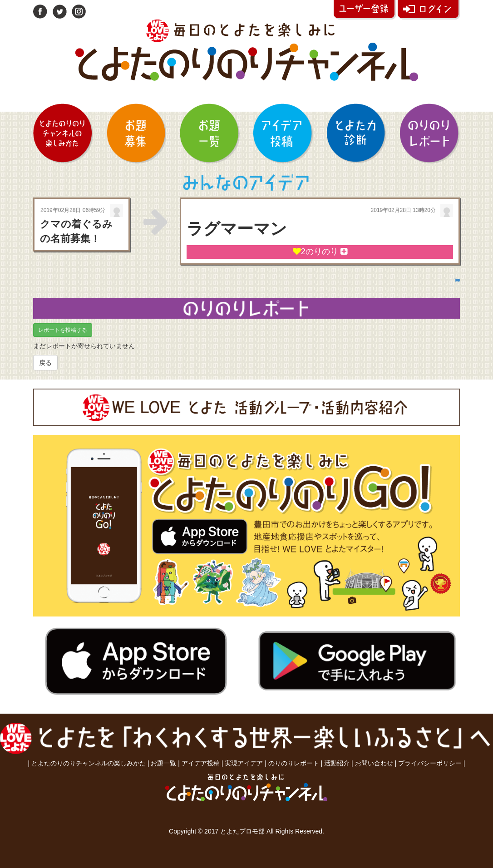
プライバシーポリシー (430, 763)
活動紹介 (337, 763)
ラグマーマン (237, 229)
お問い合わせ (374, 763)
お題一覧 (163, 763)
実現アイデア (244, 763)
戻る (45, 363)
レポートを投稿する (63, 330)
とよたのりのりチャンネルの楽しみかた (89, 763)
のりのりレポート (294, 763)
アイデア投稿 (201, 763)
